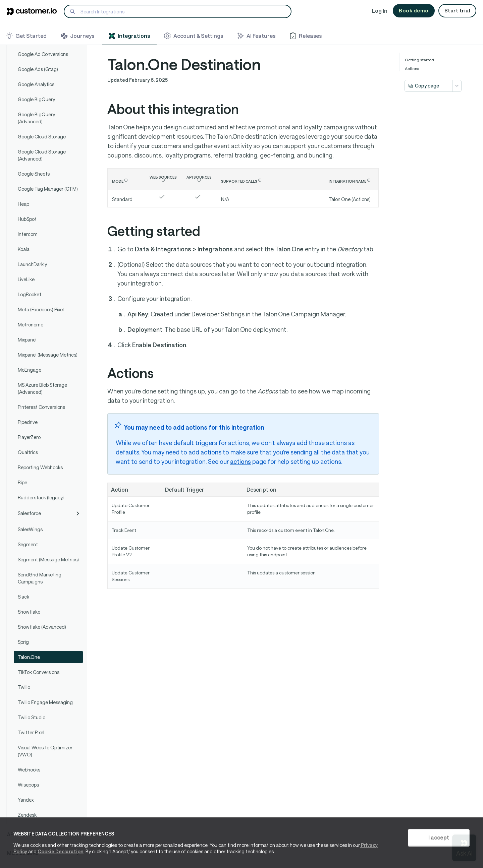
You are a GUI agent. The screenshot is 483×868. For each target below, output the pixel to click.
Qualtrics (28, 452)
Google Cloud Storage (42, 137)
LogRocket (30, 294)
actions (240, 461)
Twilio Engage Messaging (45, 702)
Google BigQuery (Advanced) (36, 118)
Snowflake (29, 612)
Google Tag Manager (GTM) (48, 189)
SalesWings (30, 529)
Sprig (23, 642)
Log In (380, 11)
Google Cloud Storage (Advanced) (42, 155)
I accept (439, 837)
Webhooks (29, 770)
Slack (23, 597)
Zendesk (27, 815)
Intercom (28, 234)
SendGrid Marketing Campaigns (40, 578)
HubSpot (27, 219)
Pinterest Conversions (41, 407)
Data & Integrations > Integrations (184, 249)
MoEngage (30, 370)
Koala (24, 249)
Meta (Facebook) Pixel (41, 309)
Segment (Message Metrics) (48, 560)
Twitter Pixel (31, 732)
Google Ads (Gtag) (38, 69)
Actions (412, 68)
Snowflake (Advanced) (42, 627)
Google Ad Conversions (43, 54)
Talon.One (29, 657)
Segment (28, 544)
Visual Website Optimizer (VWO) (45, 751)
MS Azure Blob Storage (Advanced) (42, 388)
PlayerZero (29, 437)
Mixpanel (27, 340)
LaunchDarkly (32, 264)
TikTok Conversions (39, 672)
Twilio (24, 687)
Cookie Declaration (61, 851)
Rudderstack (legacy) (41, 498)
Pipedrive (28, 422)
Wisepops (28, 785)
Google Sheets (34, 174)
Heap (23, 204)
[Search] (178, 11)
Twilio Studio (32, 717)
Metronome (31, 325)
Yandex (26, 800)
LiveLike (26, 279)
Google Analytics (36, 84)
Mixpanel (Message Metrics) (48, 355)
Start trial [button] (458, 10)
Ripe (22, 482)
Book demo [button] (414, 10)
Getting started (419, 60)
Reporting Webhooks (40, 467)
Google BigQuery (36, 99)
